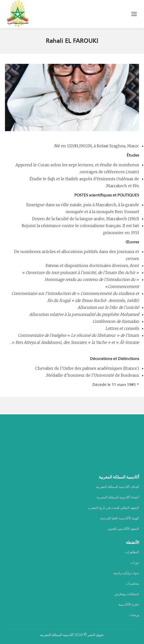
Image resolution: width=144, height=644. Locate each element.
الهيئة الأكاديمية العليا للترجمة (120, 518)
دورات (135, 563)
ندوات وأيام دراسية (126, 573)
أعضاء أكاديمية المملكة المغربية (118, 497)
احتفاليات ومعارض (127, 594)
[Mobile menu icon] (134, 14)
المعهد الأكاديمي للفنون (123, 529)
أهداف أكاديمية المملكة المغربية (118, 487)
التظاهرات (132, 552)
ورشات (134, 615)
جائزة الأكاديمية (129, 604)
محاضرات (132, 584)
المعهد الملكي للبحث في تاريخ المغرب (114, 508)
